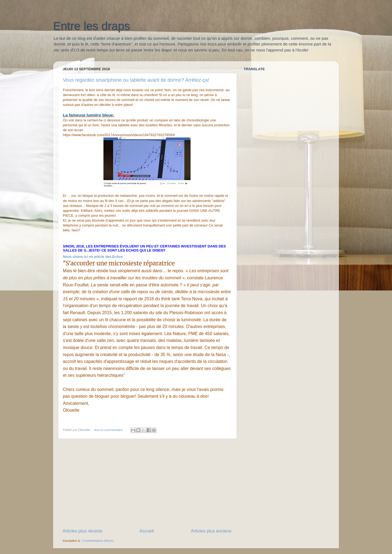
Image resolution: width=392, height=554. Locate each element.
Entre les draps (91, 26)
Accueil (147, 531)
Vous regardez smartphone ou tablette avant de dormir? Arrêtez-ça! (136, 80)
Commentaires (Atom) (98, 541)
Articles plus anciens (211, 531)
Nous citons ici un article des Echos (93, 257)
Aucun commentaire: (109, 430)
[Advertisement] (147, 483)
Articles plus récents (82, 531)
